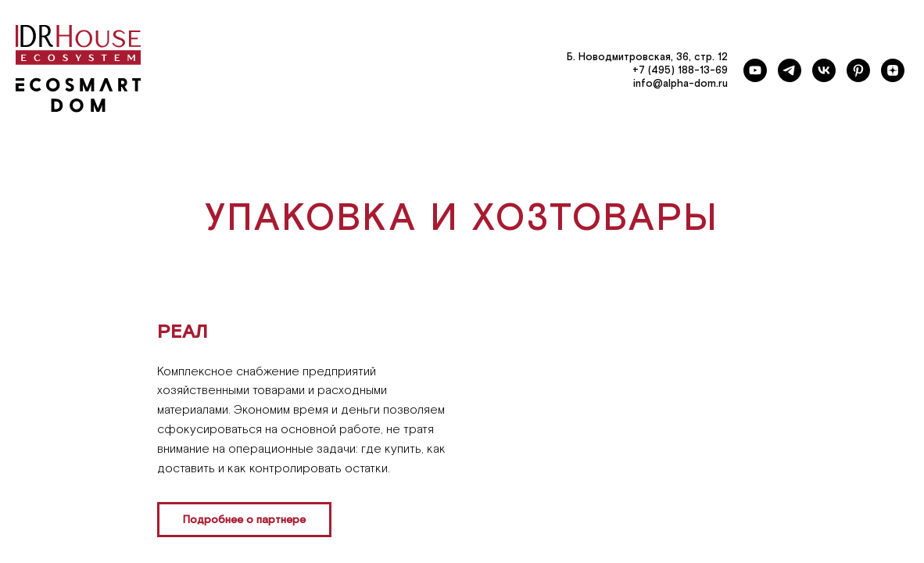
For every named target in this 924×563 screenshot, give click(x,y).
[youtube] (755, 70)
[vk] (824, 70)
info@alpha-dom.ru (680, 84)
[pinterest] (858, 70)
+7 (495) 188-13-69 (680, 71)
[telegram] (790, 70)
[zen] (893, 70)
